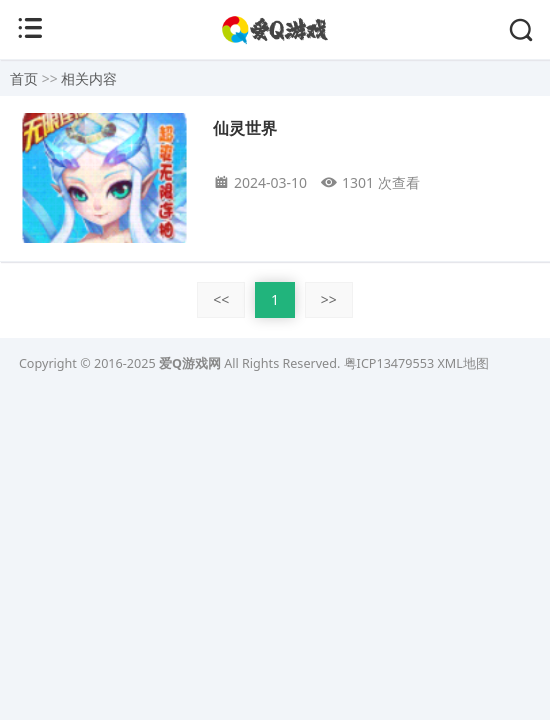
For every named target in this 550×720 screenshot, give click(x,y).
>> (329, 299)
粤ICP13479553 (389, 363)
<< (221, 299)
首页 (24, 78)
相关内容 (89, 78)
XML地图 (462, 363)
